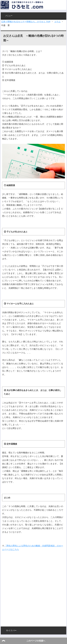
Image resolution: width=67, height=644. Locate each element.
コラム (57, 22)
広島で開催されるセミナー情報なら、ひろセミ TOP (26, 22)
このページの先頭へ (36, 641)
